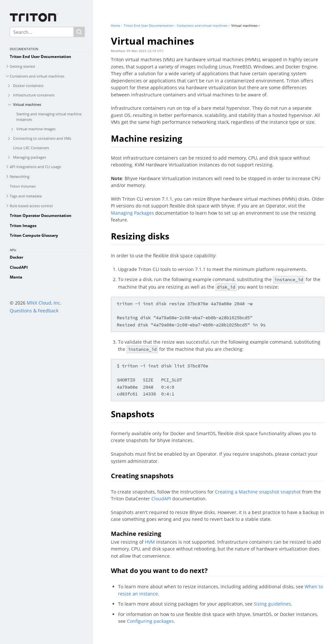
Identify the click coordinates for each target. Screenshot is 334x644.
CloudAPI (19, 267)
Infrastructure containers (34, 95)
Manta (16, 277)
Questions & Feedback (34, 311)
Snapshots (133, 414)
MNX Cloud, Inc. (44, 303)
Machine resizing (147, 138)
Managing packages (30, 157)
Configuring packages (150, 621)
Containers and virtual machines (37, 76)
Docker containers (28, 86)
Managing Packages (132, 213)
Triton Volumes (23, 186)
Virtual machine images (36, 129)
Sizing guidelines (272, 604)
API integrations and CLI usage (35, 167)
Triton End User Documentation (40, 57)
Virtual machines (27, 104)
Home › (116, 25)
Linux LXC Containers (31, 148)
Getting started (22, 66)
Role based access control (31, 206)
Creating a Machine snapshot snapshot (258, 492)
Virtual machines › (245, 25)
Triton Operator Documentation (41, 215)
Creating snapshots (142, 476)
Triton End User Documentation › (149, 25)
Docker (16, 257)
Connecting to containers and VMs (42, 138)
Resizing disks (140, 236)
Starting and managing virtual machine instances (49, 117)
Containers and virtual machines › (203, 25)
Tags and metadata (26, 196)
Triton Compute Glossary (34, 235)
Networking (20, 176)
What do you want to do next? (159, 571)
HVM (150, 542)
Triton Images (23, 226)
